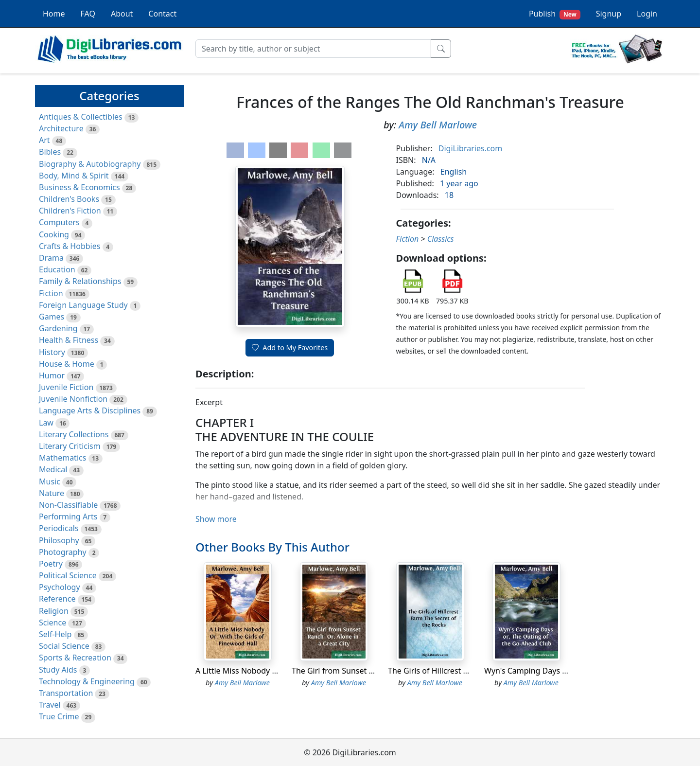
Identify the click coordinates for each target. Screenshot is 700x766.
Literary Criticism (70, 446)
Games (52, 317)
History (52, 352)
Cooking (54, 234)
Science (52, 623)
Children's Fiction (70, 211)
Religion (54, 611)
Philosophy (59, 540)
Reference (57, 599)
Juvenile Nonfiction (73, 399)
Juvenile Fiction (66, 387)
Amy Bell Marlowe (438, 125)
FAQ (88, 14)
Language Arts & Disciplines (90, 410)
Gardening (58, 328)
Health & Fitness (69, 340)
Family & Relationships (80, 281)
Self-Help (55, 634)
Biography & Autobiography (90, 164)
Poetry (51, 564)
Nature (52, 493)
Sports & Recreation (75, 658)
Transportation (66, 693)
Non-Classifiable (68, 505)
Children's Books (69, 199)
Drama (51, 258)
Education (57, 269)
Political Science (68, 575)
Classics (441, 239)
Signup (609, 14)
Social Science (64, 646)
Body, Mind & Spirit (74, 176)
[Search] (313, 49)
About (122, 14)
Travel (50, 705)
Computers (59, 222)
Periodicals (59, 528)
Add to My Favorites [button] (290, 347)
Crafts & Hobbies (70, 246)
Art (44, 140)
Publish (555, 14)
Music (50, 481)
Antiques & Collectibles (81, 117)
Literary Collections (74, 434)
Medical (53, 469)
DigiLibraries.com (470, 148)
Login (647, 14)
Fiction (51, 293)
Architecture (61, 128)
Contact (162, 14)
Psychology (60, 587)
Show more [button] (216, 519)
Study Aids (58, 670)
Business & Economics (79, 187)
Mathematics (62, 458)
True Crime (59, 716)
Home (54, 14)
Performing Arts (68, 517)
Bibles (50, 152)
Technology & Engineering (87, 681)
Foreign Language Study (83, 305)
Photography (63, 552)
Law (46, 423)
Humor (52, 375)
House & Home (67, 364)
